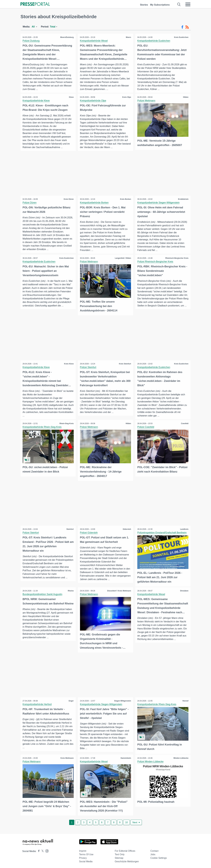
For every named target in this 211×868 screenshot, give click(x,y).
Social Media (86, 861)
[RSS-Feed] (187, 27)
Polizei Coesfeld (146, 427)
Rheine (71, 591)
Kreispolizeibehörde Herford (37, 704)
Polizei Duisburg (31, 41)
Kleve (71, 97)
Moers (128, 37)
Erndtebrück (183, 199)
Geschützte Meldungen (127, 861)
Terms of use (86, 854)
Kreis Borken (126, 199)
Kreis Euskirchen (181, 37)
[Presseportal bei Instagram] (46, 850)
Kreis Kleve (69, 364)
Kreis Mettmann (67, 758)
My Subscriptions (160, 5)
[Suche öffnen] (179, 4)
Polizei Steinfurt (88, 367)
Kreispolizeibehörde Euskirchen (154, 41)
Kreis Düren (69, 199)
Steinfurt (70, 529)
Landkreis (184, 529)
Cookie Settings (159, 857)
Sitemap (119, 857)
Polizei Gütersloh (89, 533)
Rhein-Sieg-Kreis (66, 424)
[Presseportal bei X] (42, 851)
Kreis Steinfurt (125, 364)
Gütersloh (127, 529)
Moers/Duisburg (67, 37)
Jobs (153, 854)
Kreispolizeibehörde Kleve (36, 101)
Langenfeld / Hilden (123, 258)
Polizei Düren (30, 203)
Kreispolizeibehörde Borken (95, 203)
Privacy (83, 857)
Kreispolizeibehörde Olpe (93, 101)
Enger (71, 701)
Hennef (185, 701)
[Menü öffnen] (188, 4)
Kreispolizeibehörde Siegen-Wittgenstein (159, 203)
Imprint (83, 850)
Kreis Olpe (126, 97)
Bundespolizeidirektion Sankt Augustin (43, 594)
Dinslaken (184, 591)
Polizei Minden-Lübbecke (151, 761)
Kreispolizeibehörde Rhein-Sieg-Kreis (42, 427)
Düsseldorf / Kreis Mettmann (119, 591)
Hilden (186, 97)
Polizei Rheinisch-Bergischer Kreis (155, 262)
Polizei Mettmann (146, 101)
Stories (144, 5)
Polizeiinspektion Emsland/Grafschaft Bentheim (162, 533)
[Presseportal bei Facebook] (38, 851)
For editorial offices (125, 850)
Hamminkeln (126, 758)
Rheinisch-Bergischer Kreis (177, 258)
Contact (154, 850)
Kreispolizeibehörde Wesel (94, 41)
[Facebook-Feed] (182, 27)
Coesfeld (185, 424)
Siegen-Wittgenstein (122, 701)
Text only (120, 854)
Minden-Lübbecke (181, 758)
